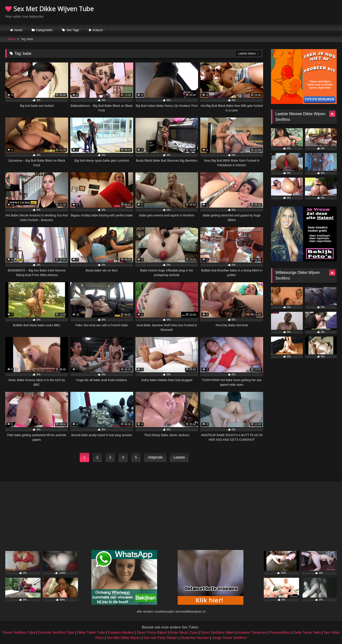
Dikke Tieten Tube (91, 632)
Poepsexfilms (280, 632)
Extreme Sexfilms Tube (56, 632)
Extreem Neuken (121, 632)
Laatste (179, 457)
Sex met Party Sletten (161, 638)
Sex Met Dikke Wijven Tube (50, 9)
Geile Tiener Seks (307, 632)
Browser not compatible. (285, 12)
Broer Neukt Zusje (184, 632)
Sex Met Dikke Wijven (124, 638)
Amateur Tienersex (252, 632)
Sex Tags (73, 30)
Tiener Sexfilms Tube (19, 632)
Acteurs (98, 30)
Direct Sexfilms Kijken (218, 632)
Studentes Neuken (195, 638)
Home (18, 30)
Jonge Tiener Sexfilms (229, 638)
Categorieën (44, 30)
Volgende (155, 457)
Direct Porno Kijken (152, 632)
